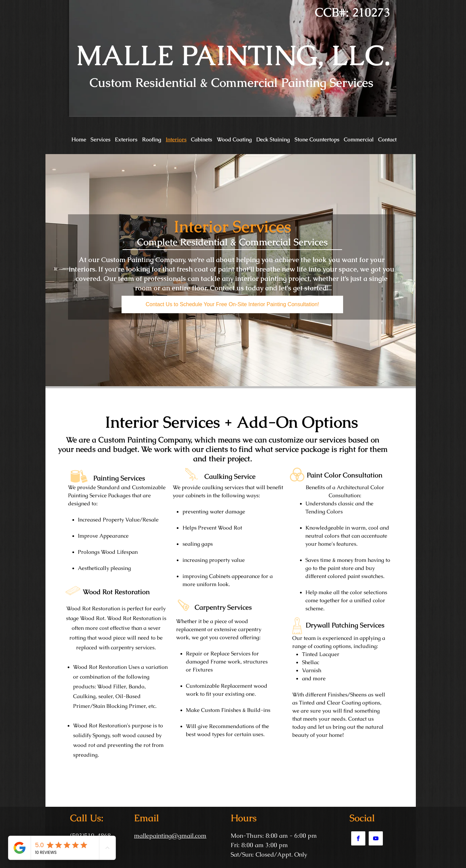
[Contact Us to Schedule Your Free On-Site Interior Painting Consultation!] (232, 304)
